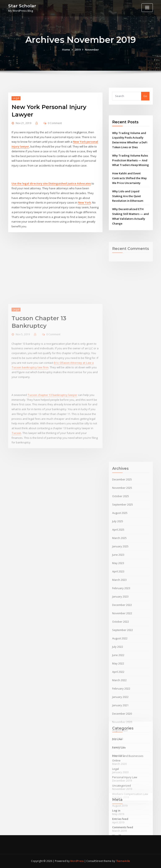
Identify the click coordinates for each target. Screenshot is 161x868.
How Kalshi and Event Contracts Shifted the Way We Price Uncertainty (129, 210)
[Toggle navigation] (147, 8)
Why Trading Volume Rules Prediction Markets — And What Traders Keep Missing (130, 192)
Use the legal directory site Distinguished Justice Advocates (51, 222)
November (92, 55)
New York (84, 241)
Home (66, 55)
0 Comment (55, 162)
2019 (78, 55)
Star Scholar (22, 6)
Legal (16, 137)
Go (145, 101)
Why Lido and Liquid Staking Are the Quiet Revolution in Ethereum (128, 228)
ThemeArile (123, 861)
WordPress (77, 861)
